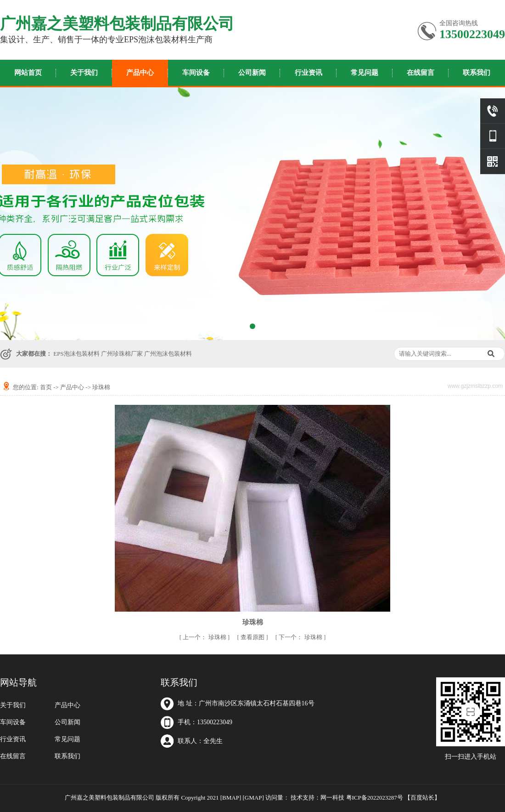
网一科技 (332, 798)
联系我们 (477, 73)
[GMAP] (253, 798)
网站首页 (28, 73)
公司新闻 (252, 73)
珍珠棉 (101, 387)
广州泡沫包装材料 (168, 354)
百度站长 (422, 798)
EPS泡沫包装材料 (76, 354)
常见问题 (365, 73)
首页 (46, 387)
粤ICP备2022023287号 (375, 798)
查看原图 (253, 637)
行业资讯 (309, 73)
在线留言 (421, 73)
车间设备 (196, 73)
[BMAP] (231, 798)
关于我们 (84, 73)
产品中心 (140, 73)
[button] (243, 326)
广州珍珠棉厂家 (122, 354)
